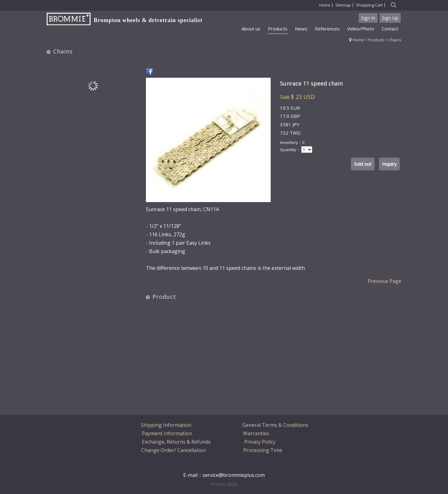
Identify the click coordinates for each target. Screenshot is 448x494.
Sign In (368, 18)
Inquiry (389, 164)
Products (376, 40)
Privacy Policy (260, 442)
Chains (395, 40)
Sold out (363, 164)
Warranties (256, 433)
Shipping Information (166, 425)
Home (358, 40)
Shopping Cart (369, 5)
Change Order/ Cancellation (174, 450)
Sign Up (390, 18)
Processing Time (263, 450)
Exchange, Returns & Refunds (176, 442)
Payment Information (167, 433)
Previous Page (385, 281)
